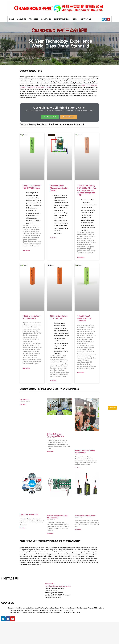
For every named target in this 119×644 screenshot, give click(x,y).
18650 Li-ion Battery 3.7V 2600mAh (31, 317)
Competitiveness (62, 19)
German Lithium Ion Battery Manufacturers (85, 451)
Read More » (26, 250)
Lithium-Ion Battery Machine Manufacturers (58, 517)
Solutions (46, 19)
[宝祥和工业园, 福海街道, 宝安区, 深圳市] (20, 630)
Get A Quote (112, 408)
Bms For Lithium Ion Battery (85, 516)
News (75, 19)
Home (12, 19)
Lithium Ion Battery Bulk (29, 514)
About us (22, 19)
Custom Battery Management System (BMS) (59, 188)
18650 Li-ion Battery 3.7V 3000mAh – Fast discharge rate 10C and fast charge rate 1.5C (87, 190)
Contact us (86, 19)
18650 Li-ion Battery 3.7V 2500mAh (59, 317)
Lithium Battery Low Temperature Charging (56, 435)
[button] (50, 117)
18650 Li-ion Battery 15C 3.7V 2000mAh (31, 187)
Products (34, 19)
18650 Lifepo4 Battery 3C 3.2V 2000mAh (84, 318)
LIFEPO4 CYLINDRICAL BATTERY (40, 87)
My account (24, 399)
